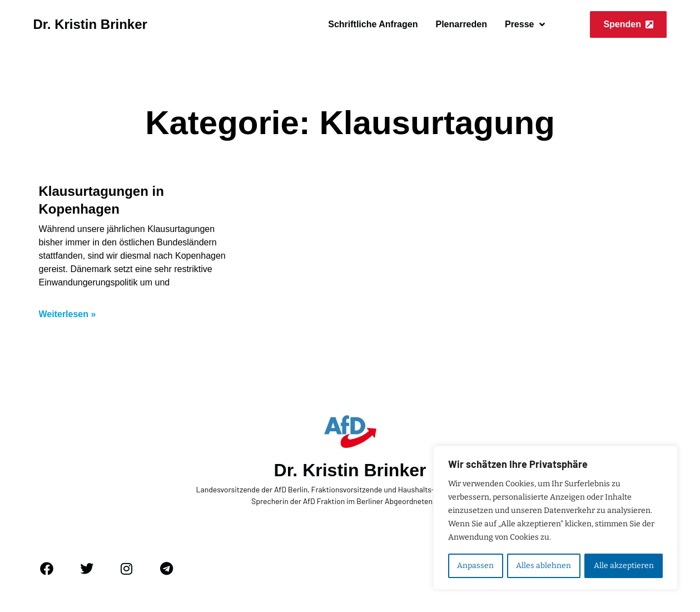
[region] (555, 518)
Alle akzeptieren (624, 566)
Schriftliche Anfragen (373, 24)
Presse (525, 24)
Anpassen (475, 566)
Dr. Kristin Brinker (90, 24)
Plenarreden (461, 24)
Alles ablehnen (543, 566)
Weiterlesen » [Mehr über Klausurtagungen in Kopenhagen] (68, 314)
